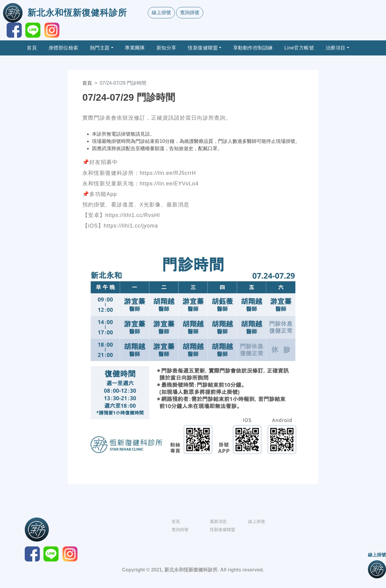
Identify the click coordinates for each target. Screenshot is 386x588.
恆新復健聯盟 (203, 48)
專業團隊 (135, 48)
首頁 (32, 48)
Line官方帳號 (299, 48)
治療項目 (336, 48)
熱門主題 (100, 48)
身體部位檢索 (63, 48)
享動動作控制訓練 (253, 48)
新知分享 (166, 48)
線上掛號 (161, 13)
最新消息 (218, 521)
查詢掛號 (190, 13)
